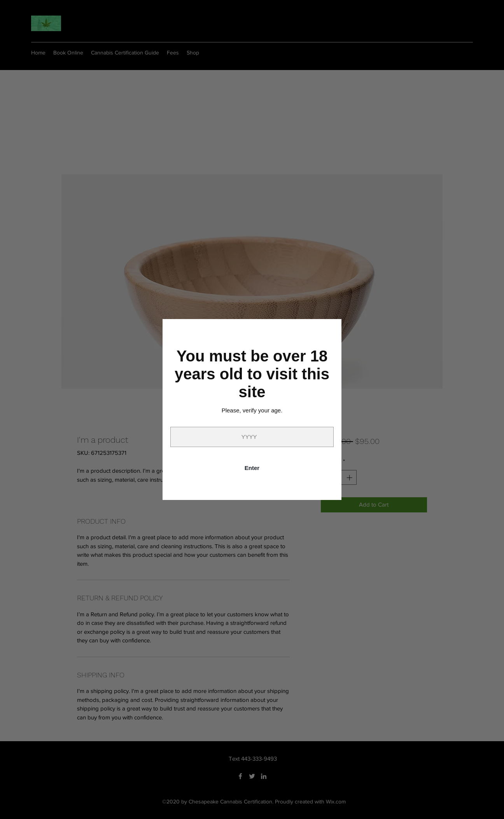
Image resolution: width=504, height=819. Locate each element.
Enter (252, 468)
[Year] (252, 437)
